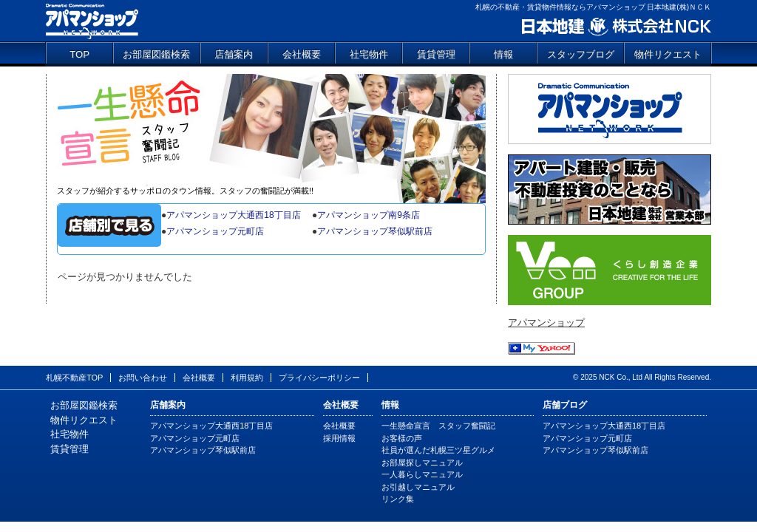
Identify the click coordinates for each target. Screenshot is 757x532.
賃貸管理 (436, 54)
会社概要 (302, 54)
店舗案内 (234, 54)
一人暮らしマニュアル (422, 474)
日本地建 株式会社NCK (615, 27)
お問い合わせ (143, 378)
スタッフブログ (581, 54)
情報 (503, 54)
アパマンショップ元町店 (215, 231)
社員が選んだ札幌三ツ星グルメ (438, 450)
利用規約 (247, 378)
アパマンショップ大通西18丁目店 (233, 215)
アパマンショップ (92, 21)
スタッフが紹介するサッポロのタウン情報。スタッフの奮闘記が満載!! (185, 191)
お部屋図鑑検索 (156, 54)
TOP (79, 54)
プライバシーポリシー (319, 378)
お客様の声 (402, 438)
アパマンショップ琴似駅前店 (375, 231)
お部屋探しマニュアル (422, 463)
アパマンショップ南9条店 (369, 215)
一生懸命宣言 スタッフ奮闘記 (271, 129)
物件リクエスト (668, 54)
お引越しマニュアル (418, 487)
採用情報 (339, 438)
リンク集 (398, 499)
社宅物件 (369, 54)
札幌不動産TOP (74, 378)
